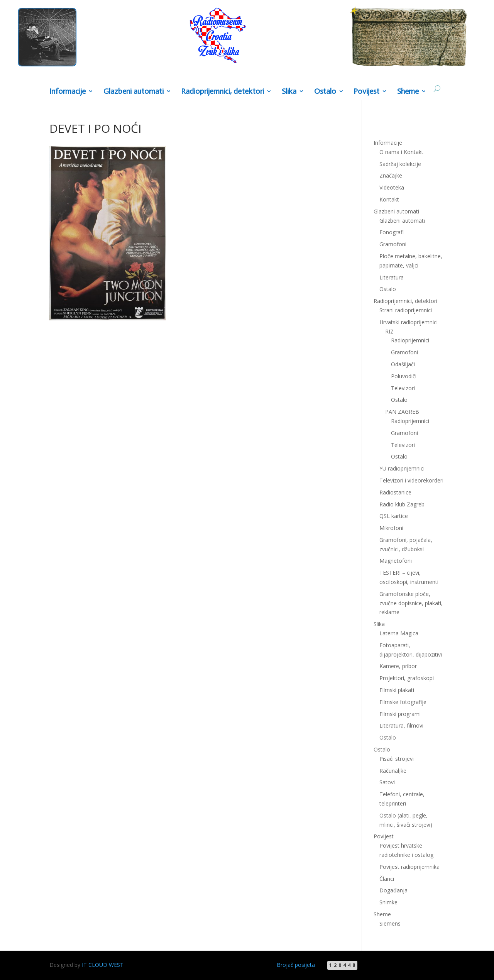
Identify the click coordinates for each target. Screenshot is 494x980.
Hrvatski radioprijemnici (409, 322)
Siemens (390, 923)
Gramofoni (393, 244)
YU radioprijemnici (402, 468)
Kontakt (389, 199)
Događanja (393, 890)
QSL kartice (394, 516)
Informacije (68, 92)
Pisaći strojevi (397, 759)
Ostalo (325, 92)
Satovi (387, 782)
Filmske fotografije (403, 702)
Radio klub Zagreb (402, 504)
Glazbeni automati (134, 92)
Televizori (403, 388)
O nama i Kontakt (401, 152)
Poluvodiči (404, 376)
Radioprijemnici (410, 340)
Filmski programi (400, 714)
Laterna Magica (399, 633)
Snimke (388, 902)
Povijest (366, 92)
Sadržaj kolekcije (400, 164)
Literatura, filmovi (401, 725)
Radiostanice (395, 492)
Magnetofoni (396, 561)
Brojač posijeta (296, 965)
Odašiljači (403, 364)
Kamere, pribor (398, 666)
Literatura (392, 277)
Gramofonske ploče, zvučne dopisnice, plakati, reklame (411, 603)
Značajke (391, 175)
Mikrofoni (391, 528)
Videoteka (392, 187)
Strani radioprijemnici (406, 310)
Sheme (408, 92)
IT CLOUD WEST (103, 965)
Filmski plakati (397, 690)
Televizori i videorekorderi (411, 480)
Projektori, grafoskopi (407, 678)
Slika (289, 92)
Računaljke (393, 771)
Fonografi (392, 232)
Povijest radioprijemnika (409, 867)
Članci (387, 879)
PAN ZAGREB (402, 412)
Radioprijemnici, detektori (222, 92)
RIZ (389, 331)
